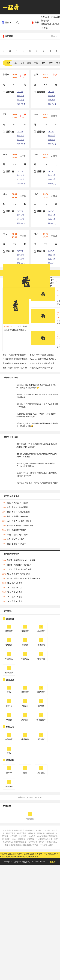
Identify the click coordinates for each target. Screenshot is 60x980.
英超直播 (45, 21)
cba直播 (56, 24)
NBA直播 (45, 17)
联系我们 (54, 862)
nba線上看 (55, 17)
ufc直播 (44, 28)
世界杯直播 (46, 24)
